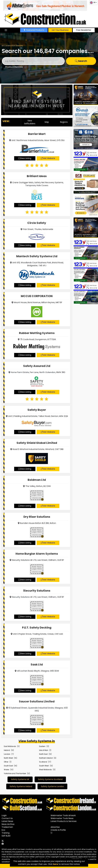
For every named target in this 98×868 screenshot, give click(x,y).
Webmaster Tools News (62, 818)
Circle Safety (37, 223)
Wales (7, 770)
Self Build (6, 836)
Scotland (43, 762)
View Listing (25, 158)
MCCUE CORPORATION (37, 296)
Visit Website (48, 158)
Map (47, 122)
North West (8, 758)
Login (4, 815)
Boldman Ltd (37, 480)
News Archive (8, 824)
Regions (64, 122)
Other (6, 762)
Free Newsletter (84, 30)
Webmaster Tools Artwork (63, 815)
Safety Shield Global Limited (37, 443)
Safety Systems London (52, 786)
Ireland (7, 750)
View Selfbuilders (30, 122)
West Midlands (45, 770)
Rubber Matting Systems (37, 333)
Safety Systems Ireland (21, 786)
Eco (3, 830)
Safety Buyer (37, 410)
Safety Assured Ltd (37, 366)
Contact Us (7, 818)
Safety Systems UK (20, 779)
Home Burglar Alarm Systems (37, 554)
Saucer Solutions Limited (37, 701)
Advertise (55, 827)
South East (8, 766)
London (7, 754)
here (55, 864)
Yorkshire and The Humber (15, 773)
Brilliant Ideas (37, 176)
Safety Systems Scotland (50, 779)
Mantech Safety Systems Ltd (37, 256)
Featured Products (34, 30)
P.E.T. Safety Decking (37, 628)
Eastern (42, 746)
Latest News (7, 821)
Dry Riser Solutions (37, 517)
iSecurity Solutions (37, 591)
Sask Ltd (37, 664)
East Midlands (10, 746)
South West (44, 766)
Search (81, 61)
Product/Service (14, 67)
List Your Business (60, 30)
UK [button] (93, 3)
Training (6, 833)
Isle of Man (44, 750)
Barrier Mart (37, 134)
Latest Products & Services (64, 821)
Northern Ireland (46, 758)
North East (43, 754)
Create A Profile (58, 830)
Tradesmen (7, 827)
